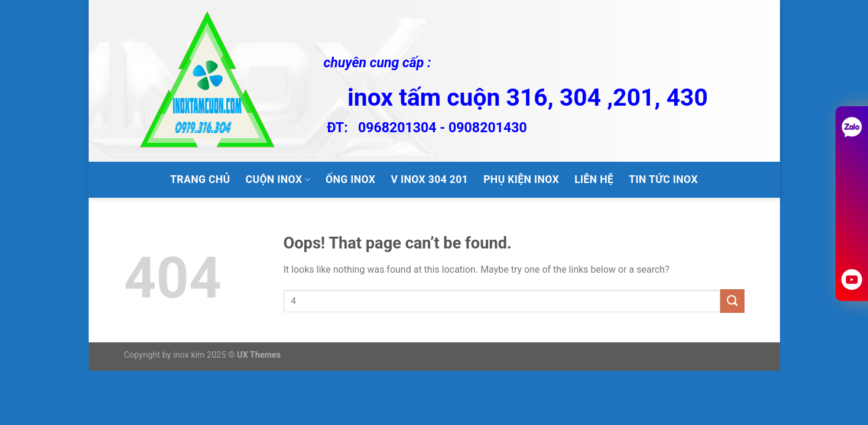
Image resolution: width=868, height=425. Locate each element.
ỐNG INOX (350, 179)
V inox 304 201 (429, 179)
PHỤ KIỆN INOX (521, 179)
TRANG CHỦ (200, 179)
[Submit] (732, 301)
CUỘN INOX (278, 179)
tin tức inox (663, 179)
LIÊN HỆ (594, 179)
